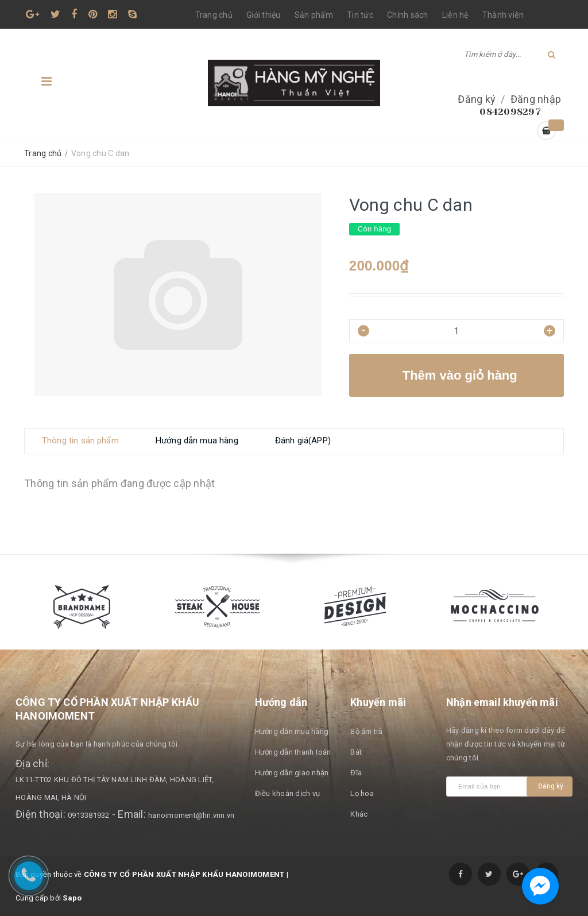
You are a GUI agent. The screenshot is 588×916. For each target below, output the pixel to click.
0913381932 (89, 815)
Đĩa (356, 773)
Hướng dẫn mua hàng (292, 731)
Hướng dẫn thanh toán (293, 752)
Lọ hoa (362, 793)
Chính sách (408, 15)
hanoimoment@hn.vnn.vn (191, 815)
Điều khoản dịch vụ (288, 793)
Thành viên (503, 15)
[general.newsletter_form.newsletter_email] (489, 786)
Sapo (72, 898)
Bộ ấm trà (366, 731)
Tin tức (360, 15)
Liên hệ (455, 15)
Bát (356, 752)
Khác (359, 814)
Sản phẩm (314, 15)
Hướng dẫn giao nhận (292, 773)
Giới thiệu (264, 15)
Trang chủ (214, 15)
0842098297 (510, 112)
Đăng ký (477, 99)
